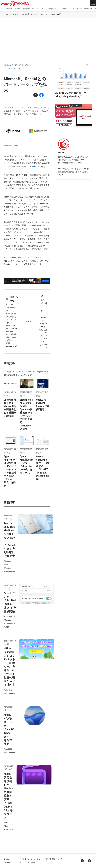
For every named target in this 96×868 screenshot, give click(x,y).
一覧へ (28, 322)
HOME (6, 14)
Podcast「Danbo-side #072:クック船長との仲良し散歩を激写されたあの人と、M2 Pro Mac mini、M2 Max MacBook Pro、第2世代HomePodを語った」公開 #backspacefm (12, 321)
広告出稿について (54, 859)
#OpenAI (22, 69)
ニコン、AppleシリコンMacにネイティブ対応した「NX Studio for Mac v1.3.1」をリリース (43, 321)
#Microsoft (12, 69)
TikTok (43, 9)
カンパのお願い (29, 862)
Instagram (26, 9)
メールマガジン (76, 9)
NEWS (15, 14)
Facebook (8, 9)
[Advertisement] (48, 36)
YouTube (35, 9)
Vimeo (65, 9)
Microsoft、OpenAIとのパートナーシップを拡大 (42, 14)
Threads (17, 9)
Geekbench (88, 9)
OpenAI (18, 156)
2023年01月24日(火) (12, 65)
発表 (34, 166)
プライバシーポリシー (32, 859)
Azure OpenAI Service (14, 236)
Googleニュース (54, 9)
